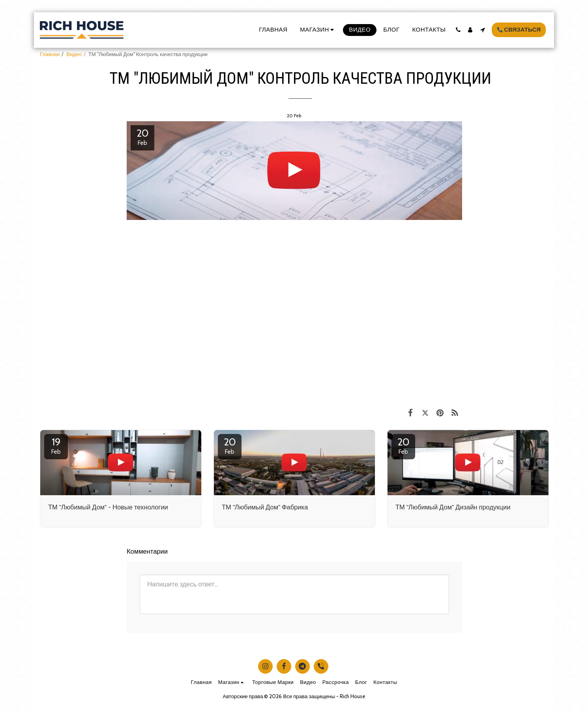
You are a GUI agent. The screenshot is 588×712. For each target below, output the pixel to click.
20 (230, 445)
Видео (74, 54)
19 (56, 445)
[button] (458, 30)
